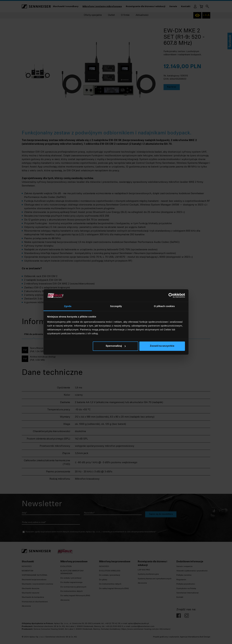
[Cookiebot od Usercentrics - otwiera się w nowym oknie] (171, 296)
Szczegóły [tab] (116, 306)
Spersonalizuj (116, 346)
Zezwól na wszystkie (162, 346)
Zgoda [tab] (68, 306)
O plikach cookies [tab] (164, 306)
